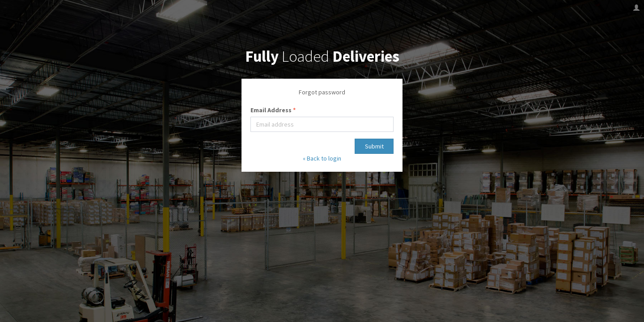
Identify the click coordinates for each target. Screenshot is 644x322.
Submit (374, 146)
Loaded (322, 56)
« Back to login (322, 158)
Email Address (273, 110)
